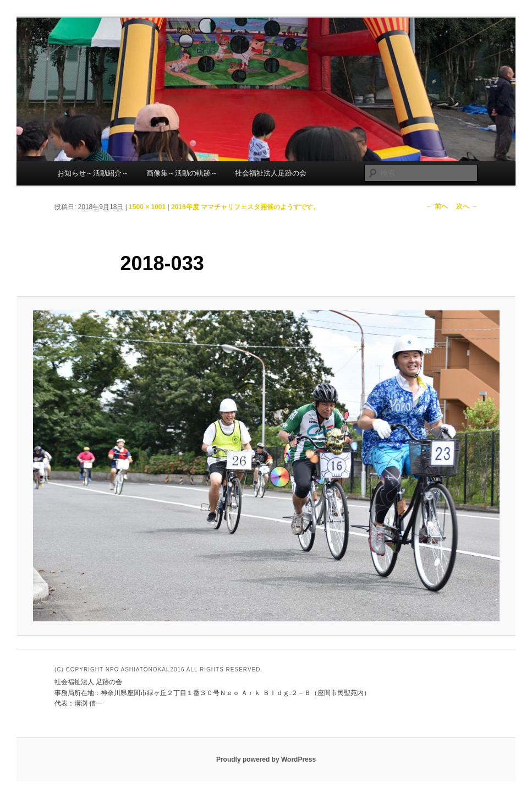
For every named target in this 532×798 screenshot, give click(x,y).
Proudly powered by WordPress (266, 759)
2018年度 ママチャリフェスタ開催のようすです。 (245, 207)
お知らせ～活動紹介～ (93, 173)
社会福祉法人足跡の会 (271, 173)
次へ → (467, 206)
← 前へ (437, 206)
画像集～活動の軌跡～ (182, 173)
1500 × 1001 (147, 207)
